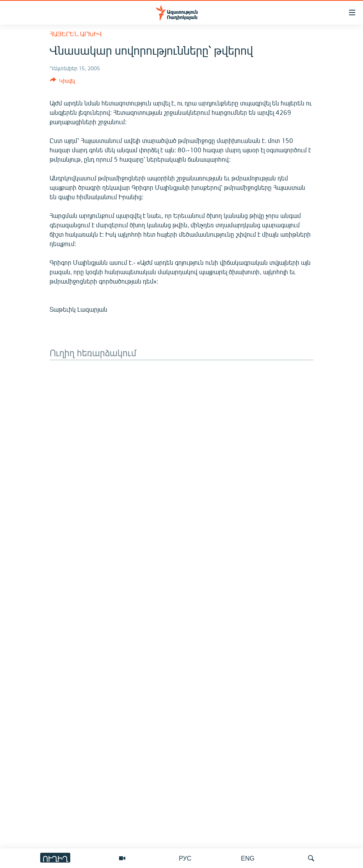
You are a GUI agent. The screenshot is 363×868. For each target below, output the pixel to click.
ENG (248, 858)
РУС (185, 858)
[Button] (62, 82)
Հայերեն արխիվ (76, 34)
